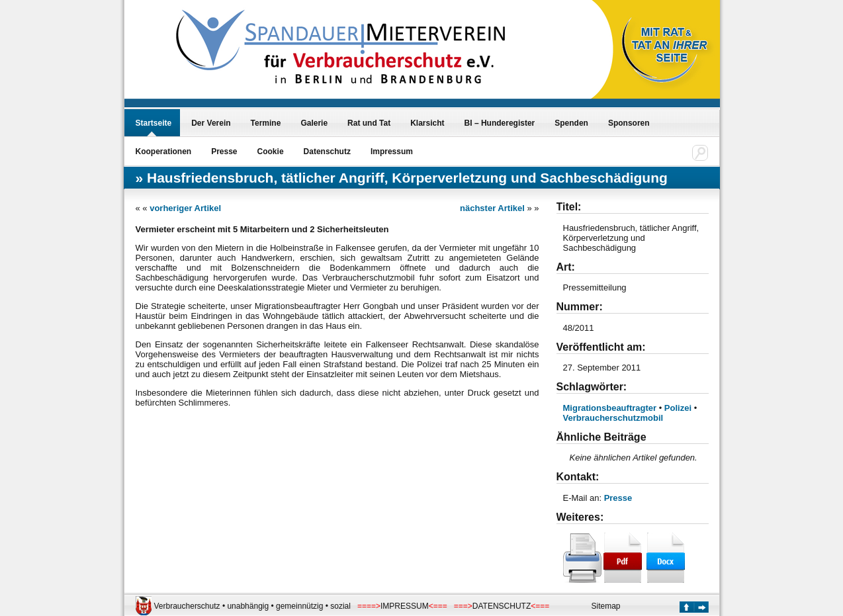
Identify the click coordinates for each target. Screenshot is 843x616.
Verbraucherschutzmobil (613, 418)
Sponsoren (629, 123)
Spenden (571, 123)
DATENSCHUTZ (502, 606)
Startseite (154, 123)
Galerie (314, 123)
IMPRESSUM (405, 606)
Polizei (678, 408)
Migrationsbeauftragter (610, 408)
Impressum (392, 152)
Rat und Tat (369, 123)
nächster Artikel (492, 208)
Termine (266, 123)
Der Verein (211, 123)
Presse (224, 152)
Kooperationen (164, 152)
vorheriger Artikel (185, 208)
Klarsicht (427, 123)
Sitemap (606, 606)
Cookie (271, 152)
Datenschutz (327, 152)
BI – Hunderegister (500, 123)
